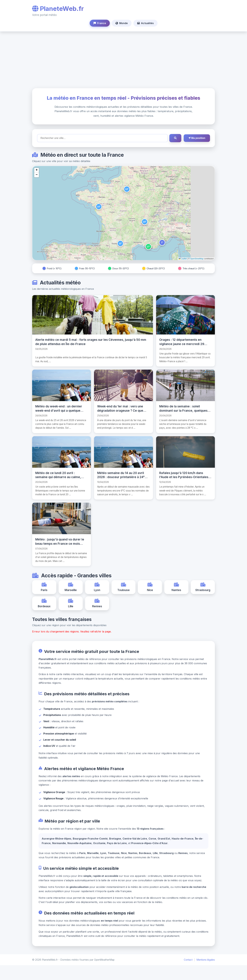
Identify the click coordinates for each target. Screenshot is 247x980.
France (100, 23)
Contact (188, 975)
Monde (122, 23)
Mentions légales (206, 975)
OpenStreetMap (197, 259)
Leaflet (183, 259)
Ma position (197, 138)
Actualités (145, 23)
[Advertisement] (123, 60)
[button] (127, 189)
